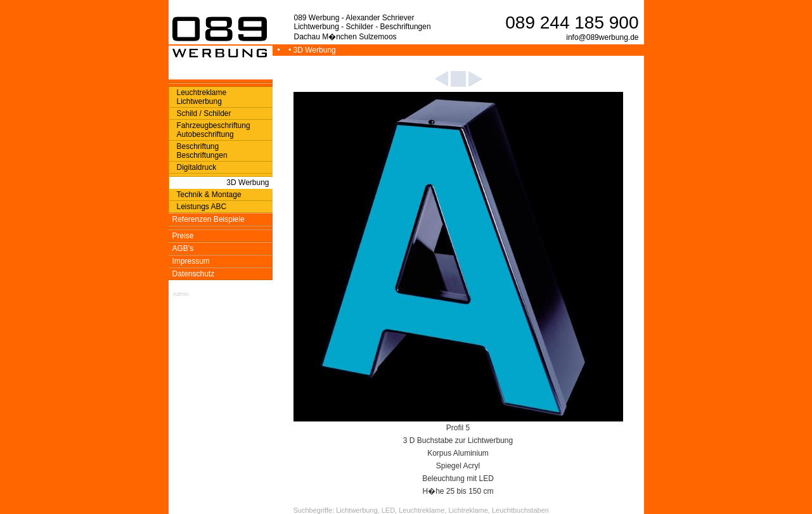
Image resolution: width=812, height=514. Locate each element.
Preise (183, 236)
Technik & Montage (209, 195)
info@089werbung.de (602, 37)
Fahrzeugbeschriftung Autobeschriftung (214, 130)
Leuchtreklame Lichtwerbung (202, 97)
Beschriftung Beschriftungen (202, 151)
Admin (181, 294)
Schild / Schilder (204, 113)
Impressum (191, 261)
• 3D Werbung (313, 50)
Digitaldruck (197, 167)
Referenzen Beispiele (209, 219)
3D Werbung (248, 183)
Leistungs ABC (202, 207)
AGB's (183, 248)
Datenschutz (194, 274)
